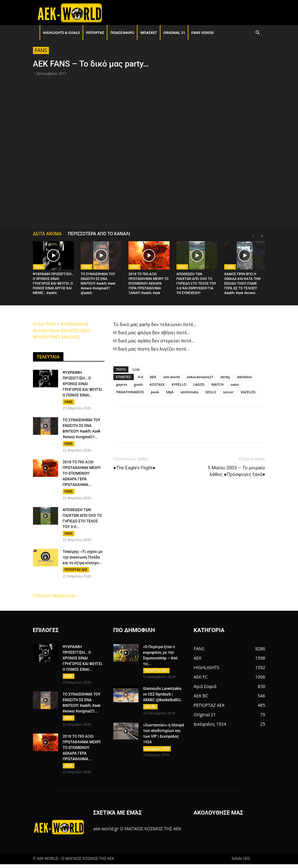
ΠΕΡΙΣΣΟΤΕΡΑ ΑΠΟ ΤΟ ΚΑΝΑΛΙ (99, 234)
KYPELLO (179, 384)
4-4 (140, 377)
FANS (41, 50)
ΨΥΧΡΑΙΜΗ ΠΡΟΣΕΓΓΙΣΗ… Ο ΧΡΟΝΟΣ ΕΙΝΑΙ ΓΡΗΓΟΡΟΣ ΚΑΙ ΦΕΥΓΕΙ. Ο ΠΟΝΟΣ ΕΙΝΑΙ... (83, 384)
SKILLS (211, 392)
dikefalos (244, 377)
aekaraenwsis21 (200, 377)
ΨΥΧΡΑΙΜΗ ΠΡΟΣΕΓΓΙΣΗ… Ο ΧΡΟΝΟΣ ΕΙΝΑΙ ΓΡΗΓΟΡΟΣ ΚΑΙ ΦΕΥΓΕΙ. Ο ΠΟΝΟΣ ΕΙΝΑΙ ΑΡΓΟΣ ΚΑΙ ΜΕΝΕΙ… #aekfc (53, 284)
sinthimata (189, 392)
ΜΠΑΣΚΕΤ (149, 33)
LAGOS (199, 384)
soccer (228, 392)
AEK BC (150, 709)
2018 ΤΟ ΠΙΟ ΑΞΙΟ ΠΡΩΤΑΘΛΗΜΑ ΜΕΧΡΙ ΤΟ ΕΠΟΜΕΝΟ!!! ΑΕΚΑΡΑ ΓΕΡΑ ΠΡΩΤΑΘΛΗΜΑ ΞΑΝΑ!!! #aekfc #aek (149, 284)
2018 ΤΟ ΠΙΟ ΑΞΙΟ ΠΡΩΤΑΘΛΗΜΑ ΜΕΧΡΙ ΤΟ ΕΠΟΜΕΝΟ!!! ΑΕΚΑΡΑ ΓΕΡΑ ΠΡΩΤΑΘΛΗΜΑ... (82, 474)
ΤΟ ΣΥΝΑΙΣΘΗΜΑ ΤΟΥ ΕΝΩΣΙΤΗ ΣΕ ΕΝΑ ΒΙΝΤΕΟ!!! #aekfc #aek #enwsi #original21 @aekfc (98, 284)
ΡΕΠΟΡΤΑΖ (95, 33)
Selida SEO (241, 862)
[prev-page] (253, 236)
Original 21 (174, 33)
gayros (122, 384)
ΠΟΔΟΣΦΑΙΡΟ (122, 33)
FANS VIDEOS (202, 33)
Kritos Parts (45, 324)
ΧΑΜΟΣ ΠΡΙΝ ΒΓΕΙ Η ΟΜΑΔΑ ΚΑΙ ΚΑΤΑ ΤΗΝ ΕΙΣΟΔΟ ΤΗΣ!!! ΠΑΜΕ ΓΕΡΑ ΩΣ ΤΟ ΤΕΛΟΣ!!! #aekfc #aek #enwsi (242, 284)
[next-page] (262, 236)
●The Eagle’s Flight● (134, 468)
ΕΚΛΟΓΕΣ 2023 (76, 330)
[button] (258, 33)
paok (155, 392)
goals (138, 384)
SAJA (170, 392)
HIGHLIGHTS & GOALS (62, 33)
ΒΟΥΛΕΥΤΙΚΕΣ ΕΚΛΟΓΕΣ (57, 337)
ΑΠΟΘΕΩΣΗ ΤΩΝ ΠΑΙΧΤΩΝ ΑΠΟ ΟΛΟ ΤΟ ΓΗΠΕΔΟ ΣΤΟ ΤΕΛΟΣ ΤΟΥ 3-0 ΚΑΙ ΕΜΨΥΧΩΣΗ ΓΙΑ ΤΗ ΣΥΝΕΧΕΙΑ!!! (196, 284)
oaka (235, 384)
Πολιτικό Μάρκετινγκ (55, 598)
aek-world (172, 377)
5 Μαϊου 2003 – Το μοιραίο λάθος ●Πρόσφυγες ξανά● (237, 471)
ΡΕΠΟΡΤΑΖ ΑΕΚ (76, 571)
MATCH (217, 384)
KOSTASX (157, 384)
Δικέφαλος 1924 (157, 752)
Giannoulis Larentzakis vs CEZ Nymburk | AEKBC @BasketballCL (162, 697)
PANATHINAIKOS (130, 392)
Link (136, 369)
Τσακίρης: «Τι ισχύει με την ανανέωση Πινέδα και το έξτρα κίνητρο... (83, 559)
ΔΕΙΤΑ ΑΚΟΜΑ (47, 234)
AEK (153, 377)
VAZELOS (248, 392)
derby (225, 377)
